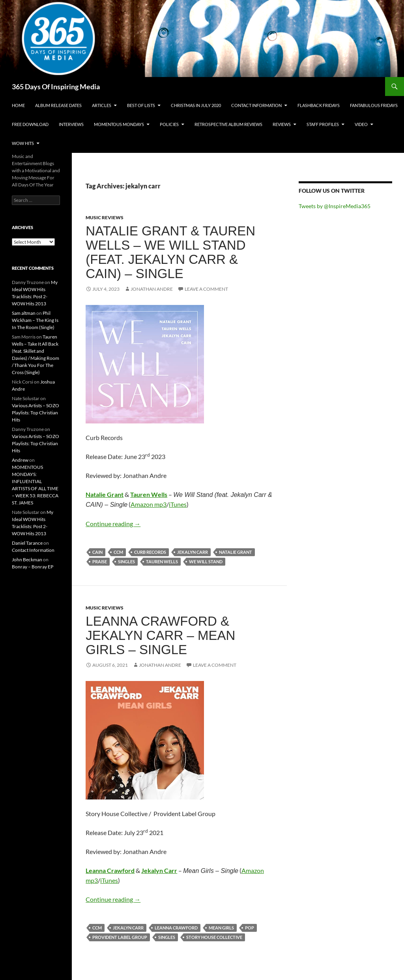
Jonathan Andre (152, 289)
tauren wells (162, 561)
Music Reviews (105, 217)
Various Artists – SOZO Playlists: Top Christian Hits (36, 413)
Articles (102, 105)
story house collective (214, 937)
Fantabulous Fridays (374, 105)
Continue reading (113, 524)
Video (361, 124)
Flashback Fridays (319, 105)
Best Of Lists (141, 105)
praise (100, 561)
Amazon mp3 (149, 504)
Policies (169, 124)
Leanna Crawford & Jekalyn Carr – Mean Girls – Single (160, 635)
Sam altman (24, 313)
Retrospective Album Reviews (228, 124)
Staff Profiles (323, 124)
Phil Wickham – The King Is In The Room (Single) (35, 320)
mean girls (221, 928)
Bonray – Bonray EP (33, 567)
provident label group (120, 937)
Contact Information (256, 105)
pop (250, 928)
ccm (118, 552)
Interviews (71, 124)
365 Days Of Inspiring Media (56, 87)
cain (97, 552)
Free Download (30, 124)
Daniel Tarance (27, 543)
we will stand (206, 561)
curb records (150, 552)
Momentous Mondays (119, 124)
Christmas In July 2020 (196, 105)
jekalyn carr (193, 552)
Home (18, 105)
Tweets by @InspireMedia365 (335, 206)
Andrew (20, 460)
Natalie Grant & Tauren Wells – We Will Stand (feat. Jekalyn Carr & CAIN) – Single (170, 252)
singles (126, 561)
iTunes (178, 504)
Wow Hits (23, 143)
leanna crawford (176, 928)
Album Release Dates (58, 105)
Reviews (282, 124)
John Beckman (27, 560)
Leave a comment (206, 289)
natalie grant (236, 552)
